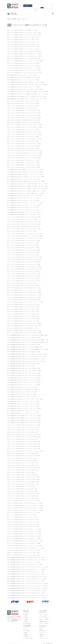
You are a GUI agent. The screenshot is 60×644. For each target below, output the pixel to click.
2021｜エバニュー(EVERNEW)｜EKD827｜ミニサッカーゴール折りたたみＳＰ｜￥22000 (24, 287)
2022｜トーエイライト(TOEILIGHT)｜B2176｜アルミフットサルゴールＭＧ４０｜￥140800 (25, 126)
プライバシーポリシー (44, 637)
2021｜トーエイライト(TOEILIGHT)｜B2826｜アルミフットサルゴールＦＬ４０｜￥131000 (25, 232)
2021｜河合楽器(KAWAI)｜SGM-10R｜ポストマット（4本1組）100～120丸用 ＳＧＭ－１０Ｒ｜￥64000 (27, 183)
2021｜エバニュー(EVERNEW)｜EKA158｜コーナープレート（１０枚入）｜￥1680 (23, 308)
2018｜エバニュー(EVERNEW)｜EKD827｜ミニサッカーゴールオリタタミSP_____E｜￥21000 (25, 540)
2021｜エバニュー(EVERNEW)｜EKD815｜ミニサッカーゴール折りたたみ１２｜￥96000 (24, 291)
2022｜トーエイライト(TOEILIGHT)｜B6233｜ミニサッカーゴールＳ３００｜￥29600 (24, 166)
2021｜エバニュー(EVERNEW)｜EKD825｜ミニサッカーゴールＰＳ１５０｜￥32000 (23, 303)
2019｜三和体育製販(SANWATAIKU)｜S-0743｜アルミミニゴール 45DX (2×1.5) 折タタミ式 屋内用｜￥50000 (28, 341)
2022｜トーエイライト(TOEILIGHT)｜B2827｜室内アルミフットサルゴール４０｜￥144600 (25, 152)
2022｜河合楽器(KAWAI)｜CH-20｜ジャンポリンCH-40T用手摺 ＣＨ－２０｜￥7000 (23, 76)
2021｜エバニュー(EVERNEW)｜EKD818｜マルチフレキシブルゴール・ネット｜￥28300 (24, 296)
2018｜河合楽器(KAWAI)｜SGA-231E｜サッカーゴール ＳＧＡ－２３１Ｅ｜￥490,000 (24, 379)
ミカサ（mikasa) (43, 615)
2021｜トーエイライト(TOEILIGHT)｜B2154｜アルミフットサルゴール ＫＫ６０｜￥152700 (25, 256)
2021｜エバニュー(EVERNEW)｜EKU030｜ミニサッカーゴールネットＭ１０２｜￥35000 (24, 331)
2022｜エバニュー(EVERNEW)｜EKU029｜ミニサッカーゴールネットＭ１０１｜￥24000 (24, 31)
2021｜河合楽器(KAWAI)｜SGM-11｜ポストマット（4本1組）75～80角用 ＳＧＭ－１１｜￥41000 (26, 190)
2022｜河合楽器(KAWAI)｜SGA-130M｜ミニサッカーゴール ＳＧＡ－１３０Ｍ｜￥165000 (25, 88)
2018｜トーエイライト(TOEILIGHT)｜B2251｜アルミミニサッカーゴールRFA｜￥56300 (24, 436)
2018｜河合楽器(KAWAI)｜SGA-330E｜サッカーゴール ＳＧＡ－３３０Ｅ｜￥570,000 (24, 372)
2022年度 (26, 613)
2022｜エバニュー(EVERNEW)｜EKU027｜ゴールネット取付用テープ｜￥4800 (22, 29)
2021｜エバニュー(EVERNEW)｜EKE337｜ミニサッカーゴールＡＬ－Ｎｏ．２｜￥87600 (24, 289)
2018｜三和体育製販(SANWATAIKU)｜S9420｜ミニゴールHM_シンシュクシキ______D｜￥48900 (26, 580)
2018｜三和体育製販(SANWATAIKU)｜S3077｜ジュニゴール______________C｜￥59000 (24, 561)
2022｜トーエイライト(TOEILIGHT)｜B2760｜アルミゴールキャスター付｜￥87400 (23, 147)
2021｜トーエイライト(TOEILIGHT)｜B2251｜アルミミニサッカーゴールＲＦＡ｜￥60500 (24, 265)
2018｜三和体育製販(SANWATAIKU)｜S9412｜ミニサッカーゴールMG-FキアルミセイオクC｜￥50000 (27, 577)
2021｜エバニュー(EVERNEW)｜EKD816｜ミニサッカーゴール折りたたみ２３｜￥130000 (24, 294)
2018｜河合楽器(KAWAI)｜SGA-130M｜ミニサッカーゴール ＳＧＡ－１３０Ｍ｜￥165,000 (25, 398)
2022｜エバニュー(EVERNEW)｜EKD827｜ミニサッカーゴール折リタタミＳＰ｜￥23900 (24, 50)
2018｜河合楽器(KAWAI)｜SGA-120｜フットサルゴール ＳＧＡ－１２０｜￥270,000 (24, 381)
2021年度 (26, 615)
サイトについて (43, 631)
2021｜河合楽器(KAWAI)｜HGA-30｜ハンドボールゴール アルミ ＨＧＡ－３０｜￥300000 (25, 201)
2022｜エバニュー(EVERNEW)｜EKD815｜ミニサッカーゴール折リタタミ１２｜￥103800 (24, 52)
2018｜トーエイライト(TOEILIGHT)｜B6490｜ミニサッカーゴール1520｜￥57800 (23, 495)
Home (9, 18)
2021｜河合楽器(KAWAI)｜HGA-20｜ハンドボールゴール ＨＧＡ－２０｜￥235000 (23, 199)
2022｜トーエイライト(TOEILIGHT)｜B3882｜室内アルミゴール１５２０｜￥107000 (23, 119)
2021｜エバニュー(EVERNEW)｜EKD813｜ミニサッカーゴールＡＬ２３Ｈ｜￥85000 (23, 317)
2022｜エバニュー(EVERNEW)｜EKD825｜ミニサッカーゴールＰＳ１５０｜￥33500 (23, 45)
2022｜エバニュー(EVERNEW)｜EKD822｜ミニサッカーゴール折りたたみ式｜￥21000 (24, 57)
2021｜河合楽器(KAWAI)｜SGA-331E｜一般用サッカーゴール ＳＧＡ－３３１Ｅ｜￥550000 (25, 171)
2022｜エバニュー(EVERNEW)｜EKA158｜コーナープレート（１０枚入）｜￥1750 (23, 36)
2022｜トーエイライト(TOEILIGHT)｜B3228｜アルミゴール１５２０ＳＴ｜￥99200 (23, 128)
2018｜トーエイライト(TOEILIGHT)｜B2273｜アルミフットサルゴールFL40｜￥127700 (24, 447)
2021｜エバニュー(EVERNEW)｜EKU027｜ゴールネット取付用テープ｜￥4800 (22, 327)
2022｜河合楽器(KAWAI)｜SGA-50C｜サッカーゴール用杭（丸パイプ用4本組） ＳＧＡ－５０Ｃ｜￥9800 (28, 90)
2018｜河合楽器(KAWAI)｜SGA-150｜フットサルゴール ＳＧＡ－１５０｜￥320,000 (24, 384)
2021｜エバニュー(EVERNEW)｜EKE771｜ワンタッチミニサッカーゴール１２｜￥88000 (24, 322)
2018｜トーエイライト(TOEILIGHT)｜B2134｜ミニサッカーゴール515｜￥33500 (23, 426)
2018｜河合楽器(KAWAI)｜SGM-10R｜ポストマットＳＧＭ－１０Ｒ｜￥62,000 (22, 386)
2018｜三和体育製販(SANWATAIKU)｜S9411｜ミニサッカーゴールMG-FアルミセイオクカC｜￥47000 (27, 575)
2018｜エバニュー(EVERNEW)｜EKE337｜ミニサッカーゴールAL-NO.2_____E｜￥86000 (24, 542)
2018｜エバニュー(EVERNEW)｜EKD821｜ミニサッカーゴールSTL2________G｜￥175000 (24, 532)
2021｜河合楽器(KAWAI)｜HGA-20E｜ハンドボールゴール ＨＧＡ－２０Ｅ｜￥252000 (24, 204)
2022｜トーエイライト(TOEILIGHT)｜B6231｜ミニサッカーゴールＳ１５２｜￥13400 (24, 161)
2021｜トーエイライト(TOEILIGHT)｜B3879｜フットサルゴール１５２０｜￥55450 (23, 277)
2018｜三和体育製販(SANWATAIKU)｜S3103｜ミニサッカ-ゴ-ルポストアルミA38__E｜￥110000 (26, 573)
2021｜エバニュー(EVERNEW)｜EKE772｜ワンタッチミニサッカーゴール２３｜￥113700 (24, 324)
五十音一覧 (14, 18)
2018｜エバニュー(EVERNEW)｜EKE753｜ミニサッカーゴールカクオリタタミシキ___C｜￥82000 (26, 547)
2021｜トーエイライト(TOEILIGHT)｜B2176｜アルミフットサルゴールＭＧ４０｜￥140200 (25, 258)
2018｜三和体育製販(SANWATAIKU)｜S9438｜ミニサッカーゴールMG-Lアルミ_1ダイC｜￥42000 (26, 592)
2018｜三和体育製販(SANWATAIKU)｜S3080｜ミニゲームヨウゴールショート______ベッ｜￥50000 (26, 568)
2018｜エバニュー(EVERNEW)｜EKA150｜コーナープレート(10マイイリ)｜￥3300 (23, 518)
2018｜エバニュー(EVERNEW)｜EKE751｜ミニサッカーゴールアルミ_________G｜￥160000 (25, 544)
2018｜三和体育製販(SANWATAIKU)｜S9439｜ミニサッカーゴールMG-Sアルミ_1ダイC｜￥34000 (26, 594)
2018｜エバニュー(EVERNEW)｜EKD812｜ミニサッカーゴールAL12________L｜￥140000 (24, 530)
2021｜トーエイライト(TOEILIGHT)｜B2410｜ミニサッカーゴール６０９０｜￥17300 (24, 272)
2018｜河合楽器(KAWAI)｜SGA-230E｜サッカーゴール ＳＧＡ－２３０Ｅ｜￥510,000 (24, 376)
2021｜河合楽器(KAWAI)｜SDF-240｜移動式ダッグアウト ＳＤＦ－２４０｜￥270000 (24, 213)
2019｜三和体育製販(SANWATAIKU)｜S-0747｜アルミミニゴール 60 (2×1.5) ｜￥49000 (24, 350)
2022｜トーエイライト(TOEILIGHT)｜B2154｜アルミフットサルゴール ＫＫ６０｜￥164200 (25, 123)
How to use (14, 12)
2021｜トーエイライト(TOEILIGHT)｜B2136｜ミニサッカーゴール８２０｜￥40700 (23, 253)
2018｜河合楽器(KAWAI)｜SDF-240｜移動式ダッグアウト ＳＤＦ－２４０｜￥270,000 (24, 421)
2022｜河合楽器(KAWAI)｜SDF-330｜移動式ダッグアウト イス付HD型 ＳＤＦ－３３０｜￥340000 (27, 95)
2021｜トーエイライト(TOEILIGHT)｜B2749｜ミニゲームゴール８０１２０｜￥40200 (24, 261)
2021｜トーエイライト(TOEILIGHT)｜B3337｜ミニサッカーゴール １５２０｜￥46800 (24, 249)
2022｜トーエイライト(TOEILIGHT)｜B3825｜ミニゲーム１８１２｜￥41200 (22, 107)
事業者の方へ (42, 633)
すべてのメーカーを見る (44, 622)
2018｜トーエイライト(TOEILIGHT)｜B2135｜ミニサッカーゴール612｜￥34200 (23, 428)
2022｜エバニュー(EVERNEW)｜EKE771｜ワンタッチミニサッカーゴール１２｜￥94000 (24, 69)
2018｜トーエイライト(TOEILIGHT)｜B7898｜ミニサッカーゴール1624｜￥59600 (23, 497)
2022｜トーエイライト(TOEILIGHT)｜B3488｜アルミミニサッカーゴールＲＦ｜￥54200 (24, 131)
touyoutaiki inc (17, 643)
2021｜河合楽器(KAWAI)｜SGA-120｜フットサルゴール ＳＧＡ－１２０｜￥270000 (24, 178)
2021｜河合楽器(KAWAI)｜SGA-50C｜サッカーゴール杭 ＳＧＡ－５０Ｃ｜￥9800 (23, 206)
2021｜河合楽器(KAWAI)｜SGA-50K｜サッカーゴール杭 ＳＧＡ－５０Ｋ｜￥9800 (23, 209)
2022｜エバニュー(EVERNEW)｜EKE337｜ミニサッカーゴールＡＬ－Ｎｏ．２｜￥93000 (24, 67)
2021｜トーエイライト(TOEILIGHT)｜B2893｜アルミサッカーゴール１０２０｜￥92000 (24, 216)
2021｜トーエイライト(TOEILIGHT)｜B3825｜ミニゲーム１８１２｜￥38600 (22, 230)
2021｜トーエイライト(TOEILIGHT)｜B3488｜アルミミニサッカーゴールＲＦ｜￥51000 (24, 227)
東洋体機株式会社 (49, 642)
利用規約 (42, 635)
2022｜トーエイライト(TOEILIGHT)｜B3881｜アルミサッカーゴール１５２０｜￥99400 (24, 116)
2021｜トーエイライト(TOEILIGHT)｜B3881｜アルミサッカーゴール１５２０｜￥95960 (24, 223)
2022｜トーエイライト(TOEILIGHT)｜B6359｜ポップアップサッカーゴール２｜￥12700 (24, 112)
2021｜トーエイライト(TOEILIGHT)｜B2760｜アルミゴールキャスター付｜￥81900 (23, 244)
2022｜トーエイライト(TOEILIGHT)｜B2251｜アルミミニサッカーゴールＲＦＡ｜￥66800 (24, 133)
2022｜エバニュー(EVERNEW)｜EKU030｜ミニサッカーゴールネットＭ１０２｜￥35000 (24, 34)
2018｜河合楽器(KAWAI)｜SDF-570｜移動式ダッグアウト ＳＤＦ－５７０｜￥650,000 (24, 414)
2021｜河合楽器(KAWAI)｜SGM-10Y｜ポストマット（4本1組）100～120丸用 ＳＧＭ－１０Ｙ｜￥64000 (27, 187)
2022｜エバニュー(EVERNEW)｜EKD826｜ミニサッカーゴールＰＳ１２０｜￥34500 (23, 48)
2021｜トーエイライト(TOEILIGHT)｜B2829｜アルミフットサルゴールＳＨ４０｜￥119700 (25, 237)
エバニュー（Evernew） (45, 617)
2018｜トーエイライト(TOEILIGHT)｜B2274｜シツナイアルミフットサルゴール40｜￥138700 (25, 450)
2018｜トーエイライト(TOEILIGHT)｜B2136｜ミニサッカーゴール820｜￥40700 (23, 431)
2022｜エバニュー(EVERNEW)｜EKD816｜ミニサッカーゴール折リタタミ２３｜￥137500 (24, 55)
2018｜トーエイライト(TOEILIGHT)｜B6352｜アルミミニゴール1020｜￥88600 (22, 490)
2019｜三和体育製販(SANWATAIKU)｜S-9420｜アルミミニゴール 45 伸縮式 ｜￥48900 (24, 367)
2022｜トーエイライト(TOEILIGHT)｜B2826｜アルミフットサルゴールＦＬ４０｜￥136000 (25, 149)
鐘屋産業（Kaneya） (44, 620)
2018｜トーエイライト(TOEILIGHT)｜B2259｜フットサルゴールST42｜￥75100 (22, 438)
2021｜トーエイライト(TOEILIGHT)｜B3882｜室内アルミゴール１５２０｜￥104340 (23, 225)
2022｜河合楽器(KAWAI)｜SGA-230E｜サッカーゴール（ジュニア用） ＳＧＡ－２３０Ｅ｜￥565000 (27, 83)
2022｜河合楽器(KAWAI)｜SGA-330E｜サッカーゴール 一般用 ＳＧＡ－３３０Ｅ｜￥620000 (25, 81)
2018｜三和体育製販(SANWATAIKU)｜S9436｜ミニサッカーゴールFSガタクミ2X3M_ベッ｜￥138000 (27, 589)
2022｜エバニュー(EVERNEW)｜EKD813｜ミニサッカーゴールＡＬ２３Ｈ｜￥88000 (23, 62)
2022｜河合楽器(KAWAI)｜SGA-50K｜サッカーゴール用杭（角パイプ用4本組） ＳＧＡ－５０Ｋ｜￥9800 (28, 93)
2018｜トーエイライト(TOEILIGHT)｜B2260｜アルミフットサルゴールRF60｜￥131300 (24, 440)
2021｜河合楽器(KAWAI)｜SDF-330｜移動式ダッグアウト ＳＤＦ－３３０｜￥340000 (24, 211)
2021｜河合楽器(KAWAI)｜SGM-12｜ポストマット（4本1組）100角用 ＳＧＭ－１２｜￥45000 (26, 192)
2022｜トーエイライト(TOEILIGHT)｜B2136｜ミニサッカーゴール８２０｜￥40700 (23, 102)
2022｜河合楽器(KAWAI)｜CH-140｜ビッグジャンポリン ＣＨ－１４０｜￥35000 (23, 78)
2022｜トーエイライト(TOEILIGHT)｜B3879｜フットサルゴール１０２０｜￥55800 (23, 159)
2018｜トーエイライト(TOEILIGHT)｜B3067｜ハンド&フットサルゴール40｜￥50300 (23, 454)
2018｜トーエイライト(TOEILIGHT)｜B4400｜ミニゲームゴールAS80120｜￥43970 (23, 480)
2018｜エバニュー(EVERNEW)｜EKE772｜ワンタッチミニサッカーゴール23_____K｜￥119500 (25, 509)
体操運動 (26, 633)
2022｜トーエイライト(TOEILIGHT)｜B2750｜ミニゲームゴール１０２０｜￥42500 (23, 104)
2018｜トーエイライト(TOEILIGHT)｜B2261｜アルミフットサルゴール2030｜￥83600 (24, 443)
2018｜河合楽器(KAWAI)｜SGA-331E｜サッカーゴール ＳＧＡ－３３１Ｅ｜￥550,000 (24, 374)
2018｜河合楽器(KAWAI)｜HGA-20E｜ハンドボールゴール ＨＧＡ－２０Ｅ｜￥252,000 (24, 407)
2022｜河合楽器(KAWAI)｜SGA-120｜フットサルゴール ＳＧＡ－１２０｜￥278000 (24, 86)
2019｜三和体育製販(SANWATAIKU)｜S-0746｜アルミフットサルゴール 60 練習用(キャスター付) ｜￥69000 (28, 348)
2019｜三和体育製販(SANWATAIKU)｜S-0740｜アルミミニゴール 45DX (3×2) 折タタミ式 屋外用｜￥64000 (27, 334)
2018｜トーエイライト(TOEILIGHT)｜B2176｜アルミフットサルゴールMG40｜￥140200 (24, 433)
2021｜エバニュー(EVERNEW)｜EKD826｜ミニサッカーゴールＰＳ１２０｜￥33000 (23, 305)
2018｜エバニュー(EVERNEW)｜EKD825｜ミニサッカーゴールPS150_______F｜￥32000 (24, 535)
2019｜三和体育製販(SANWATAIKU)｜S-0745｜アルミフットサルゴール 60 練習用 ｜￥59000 (25, 346)
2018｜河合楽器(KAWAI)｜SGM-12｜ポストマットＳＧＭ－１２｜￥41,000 (22, 395)
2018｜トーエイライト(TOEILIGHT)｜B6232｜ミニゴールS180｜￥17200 (21, 485)
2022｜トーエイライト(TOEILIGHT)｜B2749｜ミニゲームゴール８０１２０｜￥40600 (24, 145)
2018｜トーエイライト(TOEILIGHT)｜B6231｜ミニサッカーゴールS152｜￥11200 (23, 483)
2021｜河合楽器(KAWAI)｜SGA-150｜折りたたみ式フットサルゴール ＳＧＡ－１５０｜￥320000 (26, 180)
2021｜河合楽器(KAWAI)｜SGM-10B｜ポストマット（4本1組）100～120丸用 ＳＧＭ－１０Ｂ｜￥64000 (27, 185)
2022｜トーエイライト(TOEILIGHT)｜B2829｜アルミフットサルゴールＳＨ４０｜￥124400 (25, 154)
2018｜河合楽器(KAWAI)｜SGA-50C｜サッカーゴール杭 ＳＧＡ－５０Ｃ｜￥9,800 (23, 410)
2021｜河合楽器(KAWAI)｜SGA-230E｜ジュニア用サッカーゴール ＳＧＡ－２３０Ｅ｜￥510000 (26, 173)
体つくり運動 (27, 629)
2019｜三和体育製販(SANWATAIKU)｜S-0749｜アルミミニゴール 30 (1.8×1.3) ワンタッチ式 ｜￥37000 (27, 355)
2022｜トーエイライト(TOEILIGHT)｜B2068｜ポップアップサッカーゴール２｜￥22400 (24, 142)
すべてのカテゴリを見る (28, 637)
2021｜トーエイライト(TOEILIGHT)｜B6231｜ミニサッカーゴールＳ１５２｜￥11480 (24, 279)
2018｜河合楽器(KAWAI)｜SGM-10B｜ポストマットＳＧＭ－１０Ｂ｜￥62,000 (22, 388)
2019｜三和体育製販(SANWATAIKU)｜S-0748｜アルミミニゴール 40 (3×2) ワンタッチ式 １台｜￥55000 (27, 353)
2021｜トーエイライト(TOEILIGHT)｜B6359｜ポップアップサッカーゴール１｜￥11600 (24, 220)
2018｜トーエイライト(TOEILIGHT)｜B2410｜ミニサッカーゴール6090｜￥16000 (23, 452)
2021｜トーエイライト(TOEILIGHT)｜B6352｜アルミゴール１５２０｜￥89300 (22, 218)
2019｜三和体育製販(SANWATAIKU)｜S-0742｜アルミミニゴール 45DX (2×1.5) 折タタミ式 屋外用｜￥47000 (28, 339)
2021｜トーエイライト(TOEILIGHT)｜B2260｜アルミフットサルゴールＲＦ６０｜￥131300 (25, 268)
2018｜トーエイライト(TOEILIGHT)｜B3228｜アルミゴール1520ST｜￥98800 (22, 459)
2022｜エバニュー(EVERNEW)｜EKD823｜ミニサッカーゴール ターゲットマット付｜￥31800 (25, 60)
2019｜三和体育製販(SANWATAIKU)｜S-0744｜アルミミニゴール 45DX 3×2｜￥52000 (24, 343)
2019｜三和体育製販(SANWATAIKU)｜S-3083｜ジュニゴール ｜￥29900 (21, 365)
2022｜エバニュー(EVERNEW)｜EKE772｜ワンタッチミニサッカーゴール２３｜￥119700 (24, 71)
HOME (41, 628)
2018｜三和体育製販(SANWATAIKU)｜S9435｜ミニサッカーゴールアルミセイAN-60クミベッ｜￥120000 (27, 587)
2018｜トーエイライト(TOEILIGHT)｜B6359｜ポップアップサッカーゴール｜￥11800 (24, 492)
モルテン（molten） (44, 613)
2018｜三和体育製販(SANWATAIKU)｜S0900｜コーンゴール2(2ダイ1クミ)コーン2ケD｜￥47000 (26, 556)
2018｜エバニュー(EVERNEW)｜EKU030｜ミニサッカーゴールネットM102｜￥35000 (23, 554)
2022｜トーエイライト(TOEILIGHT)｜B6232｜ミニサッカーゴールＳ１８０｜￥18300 (24, 164)
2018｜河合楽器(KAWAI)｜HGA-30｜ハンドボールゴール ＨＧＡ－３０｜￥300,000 (23, 405)
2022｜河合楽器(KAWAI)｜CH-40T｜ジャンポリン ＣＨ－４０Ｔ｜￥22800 (22, 74)
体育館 (25, 631)
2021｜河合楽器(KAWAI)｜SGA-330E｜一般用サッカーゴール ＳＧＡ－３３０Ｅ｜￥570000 (25, 168)
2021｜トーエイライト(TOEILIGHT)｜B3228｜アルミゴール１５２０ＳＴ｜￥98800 (23, 246)
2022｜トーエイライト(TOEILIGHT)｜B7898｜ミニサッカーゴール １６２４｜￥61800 (24, 114)
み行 (18, 18)
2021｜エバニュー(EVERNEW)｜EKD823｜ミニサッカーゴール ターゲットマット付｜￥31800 (25, 301)
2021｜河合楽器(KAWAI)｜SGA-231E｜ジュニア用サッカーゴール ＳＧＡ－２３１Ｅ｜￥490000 (26, 175)
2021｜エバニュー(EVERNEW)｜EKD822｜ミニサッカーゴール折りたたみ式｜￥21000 (24, 298)
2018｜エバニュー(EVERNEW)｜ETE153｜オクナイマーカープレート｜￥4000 (22, 514)
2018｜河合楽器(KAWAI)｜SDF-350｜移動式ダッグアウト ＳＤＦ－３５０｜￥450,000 (24, 417)
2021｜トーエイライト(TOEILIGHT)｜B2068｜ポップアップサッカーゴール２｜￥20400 (24, 275)
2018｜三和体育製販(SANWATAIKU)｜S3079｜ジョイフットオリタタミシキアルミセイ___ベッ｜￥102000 (28, 566)
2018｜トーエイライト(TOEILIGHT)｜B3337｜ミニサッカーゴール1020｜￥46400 (23, 462)
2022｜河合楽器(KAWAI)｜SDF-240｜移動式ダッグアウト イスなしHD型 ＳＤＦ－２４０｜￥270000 (27, 97)
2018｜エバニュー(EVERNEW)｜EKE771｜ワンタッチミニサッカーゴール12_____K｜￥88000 (25, 506)
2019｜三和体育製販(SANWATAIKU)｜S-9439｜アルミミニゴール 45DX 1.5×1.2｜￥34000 (24, 369)
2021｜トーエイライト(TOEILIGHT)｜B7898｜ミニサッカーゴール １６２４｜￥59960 (24, 239)
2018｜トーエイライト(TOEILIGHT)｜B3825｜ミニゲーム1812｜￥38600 (21, 471)
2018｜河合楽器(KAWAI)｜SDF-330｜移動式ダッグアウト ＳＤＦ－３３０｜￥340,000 (24, 419)
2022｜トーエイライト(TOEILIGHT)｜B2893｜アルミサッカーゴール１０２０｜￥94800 (24, 157)
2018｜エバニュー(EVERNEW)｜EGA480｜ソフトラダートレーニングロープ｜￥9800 (24, 499)
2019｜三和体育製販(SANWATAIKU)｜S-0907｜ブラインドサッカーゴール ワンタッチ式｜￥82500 (26, 360)
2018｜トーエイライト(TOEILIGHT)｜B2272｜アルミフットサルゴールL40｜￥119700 (24, 445)
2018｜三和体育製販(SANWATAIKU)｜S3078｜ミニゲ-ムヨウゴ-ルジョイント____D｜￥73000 (25, 563)
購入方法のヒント (43, 629)
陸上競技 (26, 635)
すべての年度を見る (27, 622)
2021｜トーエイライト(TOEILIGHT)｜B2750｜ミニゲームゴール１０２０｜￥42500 (23, 242)
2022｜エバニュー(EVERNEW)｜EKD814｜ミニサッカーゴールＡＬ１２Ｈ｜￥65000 (23, 64)
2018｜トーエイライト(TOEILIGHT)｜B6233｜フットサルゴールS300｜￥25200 (22, 488)
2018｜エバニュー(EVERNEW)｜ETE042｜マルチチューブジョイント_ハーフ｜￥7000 (24, 511)
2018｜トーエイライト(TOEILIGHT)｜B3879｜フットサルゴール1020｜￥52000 (22, 473)
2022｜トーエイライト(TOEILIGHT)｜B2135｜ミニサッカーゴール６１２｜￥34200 (23, 100)
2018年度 (26, 620)
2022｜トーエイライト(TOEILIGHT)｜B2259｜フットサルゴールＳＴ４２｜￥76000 (23, 135)
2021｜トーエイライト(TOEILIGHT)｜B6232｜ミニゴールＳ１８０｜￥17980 (22, 282)
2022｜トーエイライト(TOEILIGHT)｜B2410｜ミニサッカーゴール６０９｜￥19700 (23, 140)
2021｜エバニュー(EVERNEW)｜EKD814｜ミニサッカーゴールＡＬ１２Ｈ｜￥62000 (23, 320)
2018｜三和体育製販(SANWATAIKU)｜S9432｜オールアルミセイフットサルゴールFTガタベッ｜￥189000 (27, 584)
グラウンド (26, 628)
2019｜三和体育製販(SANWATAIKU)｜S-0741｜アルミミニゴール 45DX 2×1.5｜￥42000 (24, 336)
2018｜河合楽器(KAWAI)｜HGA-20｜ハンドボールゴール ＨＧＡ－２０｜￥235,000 (23, 402)
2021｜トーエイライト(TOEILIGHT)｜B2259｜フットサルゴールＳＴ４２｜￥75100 (23, 270)
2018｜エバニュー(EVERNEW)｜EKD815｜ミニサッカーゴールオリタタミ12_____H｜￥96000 (25, 502)
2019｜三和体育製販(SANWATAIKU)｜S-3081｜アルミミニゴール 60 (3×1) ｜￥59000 (23, 362)
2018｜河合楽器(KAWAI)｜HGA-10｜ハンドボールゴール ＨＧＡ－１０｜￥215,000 (23, 400)
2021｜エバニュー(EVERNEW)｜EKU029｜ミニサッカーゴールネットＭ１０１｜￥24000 (24, 329)
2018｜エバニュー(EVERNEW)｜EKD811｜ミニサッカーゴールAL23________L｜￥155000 (24, 528)
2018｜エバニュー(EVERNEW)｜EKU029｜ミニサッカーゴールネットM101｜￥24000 (23, 551)
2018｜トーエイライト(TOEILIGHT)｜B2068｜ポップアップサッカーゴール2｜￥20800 (24, 424)
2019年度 (26, 618)
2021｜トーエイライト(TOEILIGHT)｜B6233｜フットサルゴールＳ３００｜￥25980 (23, 284)
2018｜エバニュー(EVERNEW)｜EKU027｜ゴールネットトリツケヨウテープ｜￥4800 (23, 549)
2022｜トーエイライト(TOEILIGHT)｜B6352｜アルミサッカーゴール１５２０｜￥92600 (24, 109)
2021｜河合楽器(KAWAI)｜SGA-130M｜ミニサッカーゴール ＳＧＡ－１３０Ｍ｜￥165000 (25, 194)
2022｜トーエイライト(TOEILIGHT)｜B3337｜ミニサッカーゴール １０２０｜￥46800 (24, 121)
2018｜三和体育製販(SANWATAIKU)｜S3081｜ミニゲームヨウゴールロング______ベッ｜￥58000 (26, 570)
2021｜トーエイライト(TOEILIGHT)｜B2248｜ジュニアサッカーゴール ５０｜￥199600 (24, 263)
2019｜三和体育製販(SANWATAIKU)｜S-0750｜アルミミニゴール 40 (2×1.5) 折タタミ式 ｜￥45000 (26, 358)
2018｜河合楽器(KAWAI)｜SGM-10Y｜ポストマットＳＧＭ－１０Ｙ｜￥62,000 (22, 391)
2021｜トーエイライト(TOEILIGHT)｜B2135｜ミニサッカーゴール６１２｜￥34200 (23, 251)
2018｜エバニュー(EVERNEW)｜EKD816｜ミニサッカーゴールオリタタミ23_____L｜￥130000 (25, 504)
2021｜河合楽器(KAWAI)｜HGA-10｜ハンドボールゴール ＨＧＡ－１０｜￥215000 (23, 197)
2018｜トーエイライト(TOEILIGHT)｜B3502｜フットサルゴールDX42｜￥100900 (23, 469)
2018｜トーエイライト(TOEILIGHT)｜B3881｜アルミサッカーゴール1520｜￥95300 (23, 476)
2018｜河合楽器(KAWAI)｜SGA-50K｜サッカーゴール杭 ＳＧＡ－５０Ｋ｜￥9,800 (23, 412)
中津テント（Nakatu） (44, 618)
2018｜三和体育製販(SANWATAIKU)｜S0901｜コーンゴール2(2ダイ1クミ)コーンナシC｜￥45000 (26, 558)
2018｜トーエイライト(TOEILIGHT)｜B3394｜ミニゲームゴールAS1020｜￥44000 (23, 464)
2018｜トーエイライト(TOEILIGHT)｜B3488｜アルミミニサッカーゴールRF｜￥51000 (24, 466)
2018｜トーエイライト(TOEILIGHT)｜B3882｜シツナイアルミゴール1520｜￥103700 (23, 478)
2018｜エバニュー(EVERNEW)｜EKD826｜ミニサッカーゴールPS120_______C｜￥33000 (24, 537)
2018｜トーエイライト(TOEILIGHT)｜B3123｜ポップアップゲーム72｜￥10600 (22, 457)
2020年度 (26, 617)
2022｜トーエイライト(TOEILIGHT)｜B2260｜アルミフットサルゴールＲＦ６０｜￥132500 (25, 138)
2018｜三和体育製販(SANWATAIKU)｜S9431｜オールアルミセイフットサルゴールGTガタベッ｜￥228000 (27, 582)
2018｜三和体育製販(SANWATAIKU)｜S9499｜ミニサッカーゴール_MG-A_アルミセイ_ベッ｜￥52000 (27, 596)
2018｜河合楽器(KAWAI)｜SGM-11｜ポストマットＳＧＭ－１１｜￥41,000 (22, 393)
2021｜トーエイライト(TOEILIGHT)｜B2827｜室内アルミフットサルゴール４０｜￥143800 (25, 235)
